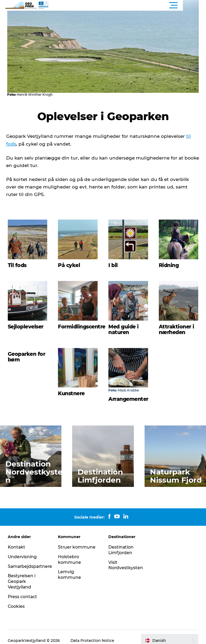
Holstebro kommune (70, 552)
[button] (127, 5)
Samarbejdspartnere (31, 559)
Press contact (23, 589)
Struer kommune (77, 540)
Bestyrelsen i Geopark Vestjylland (22, 574)
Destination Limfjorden (121, 543)
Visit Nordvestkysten (126, 558)
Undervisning (23, 549)
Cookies (17, 599)
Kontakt (17, 540)
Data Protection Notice (93, 634)
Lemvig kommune (70, 568)
